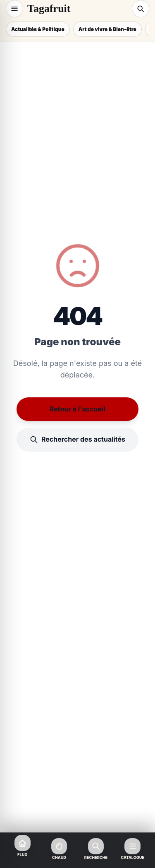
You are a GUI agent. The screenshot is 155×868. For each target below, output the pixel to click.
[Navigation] (14, 9)
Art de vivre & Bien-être (107, 29)
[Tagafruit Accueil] (77, 9)
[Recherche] (141, 9)
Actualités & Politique (38, 29)
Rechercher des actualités (77, 439)
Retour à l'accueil (77, 409)
